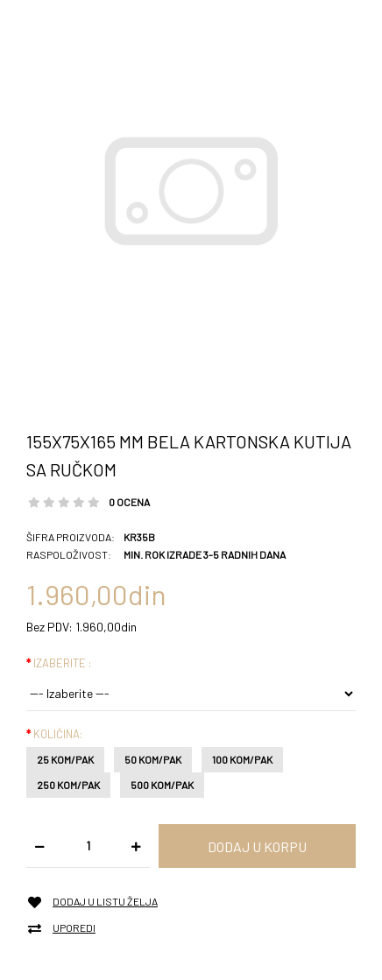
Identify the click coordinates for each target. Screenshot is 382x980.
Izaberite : (62, 663)
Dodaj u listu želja (105, 902)
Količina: (58, 734)
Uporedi (74, 928)
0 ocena (129, 502)
